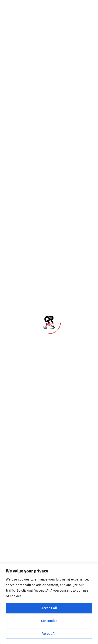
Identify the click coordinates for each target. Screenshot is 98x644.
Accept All (49, 608)
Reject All (49, 634)
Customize (49, 621)
